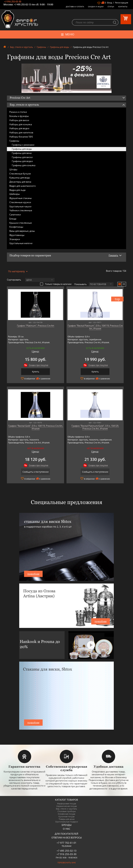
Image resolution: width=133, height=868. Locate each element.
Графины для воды (59, 47)
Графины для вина (22, 153)
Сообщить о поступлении (36, 472)
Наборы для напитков (21, 132)
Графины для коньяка (24, 165)
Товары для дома (67, 819)
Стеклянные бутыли (20, 174)
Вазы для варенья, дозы (22, 231)
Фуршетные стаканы (21, 198)
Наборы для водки (19, 128)
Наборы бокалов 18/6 (21, 137)
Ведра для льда (17, 190)
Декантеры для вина (20, 182)
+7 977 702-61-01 (66, 843)
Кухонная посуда (66, 816)
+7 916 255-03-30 (13, 2)
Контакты (123, 7)
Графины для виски (22, 157)
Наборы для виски (19, 120)
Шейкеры (15, 194)
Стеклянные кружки (20, 202)
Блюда (13, 219)
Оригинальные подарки (67, 822)
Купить (36, 372)
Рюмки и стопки (18, 112)
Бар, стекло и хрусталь (21, 47)
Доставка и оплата (75, 7)
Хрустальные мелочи (21, 243)
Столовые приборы (67, 811)
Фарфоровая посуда (67, 803)
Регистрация (122, 3)
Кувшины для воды (20, 178)
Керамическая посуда (67, 806)
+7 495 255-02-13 (23, 4)
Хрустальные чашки (20, 206)
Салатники (15, 215)
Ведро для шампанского (23, 186)
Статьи (111, 7)
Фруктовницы (17, 235)
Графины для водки (22, 161)
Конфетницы (16, 227)
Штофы (13, 169)
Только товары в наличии (56, 284)
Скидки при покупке (39, 365)
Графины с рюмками (23, 145)
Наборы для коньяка (21, 124)
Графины (41, 47)
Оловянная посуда (66, 814)
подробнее (33, 574)
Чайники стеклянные (21, 210)
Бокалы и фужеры (19, 116)
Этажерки (15, 239)
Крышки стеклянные (21, 223)
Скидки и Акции (96, 7)
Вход (110, 3)
